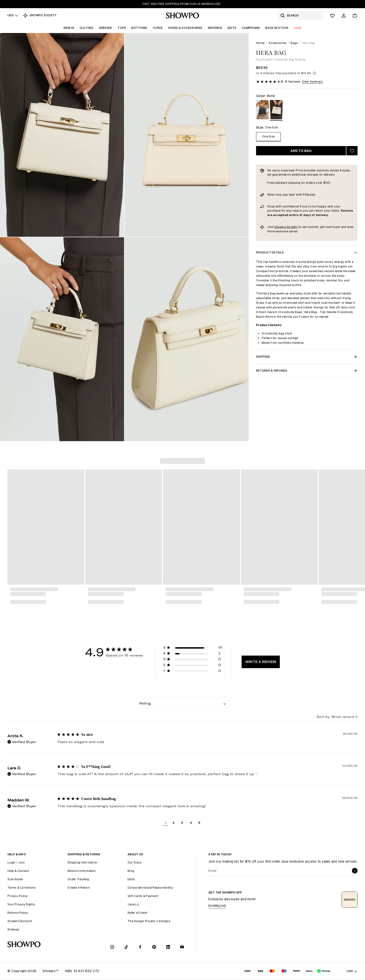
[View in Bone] (276, 110)
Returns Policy (18, 913)
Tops (122, 28)
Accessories (277, 43)
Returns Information (82, 871)
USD (13, 15)
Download (217, 906)
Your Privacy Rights (21, 904)
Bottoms (139, 28)
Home (260, 43)
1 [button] (165, 823)
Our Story (135, 862)
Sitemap (13, 929)
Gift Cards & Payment (143, 896)
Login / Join (16, 862)
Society (292, 227)
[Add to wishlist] (352, 151)
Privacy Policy (18, 896)
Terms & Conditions (22, 888)
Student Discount (20, 921)
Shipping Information (82, 862)
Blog (131, 871)
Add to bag (301, 151)
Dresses (106, 28)
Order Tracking (78, 879)
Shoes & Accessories (185, 28)
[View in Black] (262, 110)
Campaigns (251, 28)
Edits (232, 28)
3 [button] (182, 823)
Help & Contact (18, 871)
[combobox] (182, 703)
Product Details (307, 252)
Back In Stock (277, 28)
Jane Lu (133, 904)
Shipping (307, 357)
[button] (193, 648)
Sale (298, 28)
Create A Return (79, 888)
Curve (158, 28)
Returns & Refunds (307, 371)
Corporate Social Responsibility (150, 888)
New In (69, 28)
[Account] (344, 16)
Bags (294, 43)
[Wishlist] (332, 16)
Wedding (215, 28)
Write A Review (261, 662)
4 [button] (191, 823)
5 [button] (199, 823)
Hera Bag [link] (309, 43)
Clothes (86, 28)
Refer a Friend (137, 913)
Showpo (281, 227)
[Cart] (355, 16)
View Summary (312, 82)
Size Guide (15, 879)
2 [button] (173, 823)
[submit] (355, 871)
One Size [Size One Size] (268, 136)
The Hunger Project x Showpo (149, 921)
